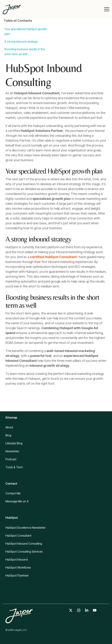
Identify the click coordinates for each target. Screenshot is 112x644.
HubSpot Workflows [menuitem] (18, 567)
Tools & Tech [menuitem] (14, 467)
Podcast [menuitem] (11, 459)
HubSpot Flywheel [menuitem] (17, 575)
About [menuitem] (9, 427)
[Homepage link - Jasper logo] (19, 621)
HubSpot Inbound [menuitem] (17, 559)
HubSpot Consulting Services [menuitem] (24, 552)
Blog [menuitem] (8, 435)
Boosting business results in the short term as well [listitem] (25, 52)
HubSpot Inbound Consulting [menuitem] (24, 544)
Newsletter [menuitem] (12, 451)
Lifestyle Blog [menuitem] (14, 443)
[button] (107, 9)
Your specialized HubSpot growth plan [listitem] (26, 31)
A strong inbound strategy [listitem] (21, 42)
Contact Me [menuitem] (13, 493)
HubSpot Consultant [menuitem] (18, 536)
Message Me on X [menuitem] (17, 501)
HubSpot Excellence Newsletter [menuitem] (26, 528)
